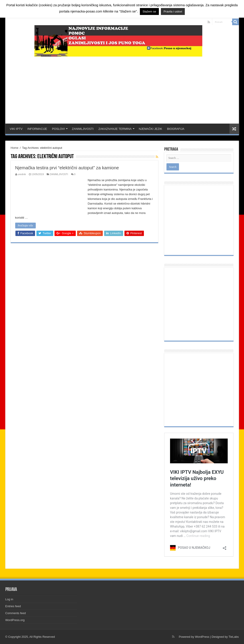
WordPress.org (15, 620)
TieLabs (234, 637)
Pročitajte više (25, 226)
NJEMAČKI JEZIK (150, 129)
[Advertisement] (122, 88)
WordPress (202, 637)
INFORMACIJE (37, 129)
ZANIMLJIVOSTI (83, 129)
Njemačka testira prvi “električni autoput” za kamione (67, 168)
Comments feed (16, 613)
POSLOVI (58, 129)
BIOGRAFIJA (176, 129)
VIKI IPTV (16, 129)
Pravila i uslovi (173, 11)
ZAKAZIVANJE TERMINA (115, 129)
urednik (22, 174)
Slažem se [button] (149, 11)
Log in (9, 599)
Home (15, 148)
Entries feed (13, 606)
